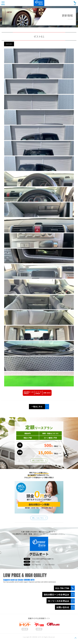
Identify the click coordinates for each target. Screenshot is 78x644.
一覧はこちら (37, 406)
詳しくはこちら (38, 460)
